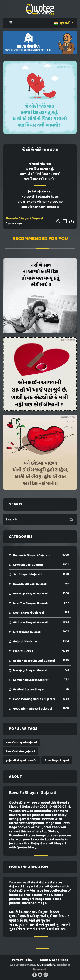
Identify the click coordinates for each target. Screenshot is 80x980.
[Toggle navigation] (10, 23)
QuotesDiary (46, 965)
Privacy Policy (22, 960)
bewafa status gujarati (20, 751)
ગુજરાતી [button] (63, 23)
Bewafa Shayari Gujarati (25, 218)
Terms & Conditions (54, 960)
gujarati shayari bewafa (21, 760)
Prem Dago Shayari (57, 760)
